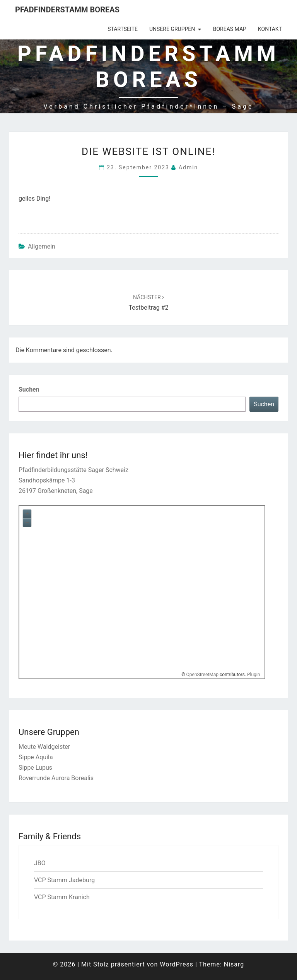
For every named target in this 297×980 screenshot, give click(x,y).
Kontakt (270, 29)
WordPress (177, 964)
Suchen (29, 389)
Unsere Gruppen (172, 29)
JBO (40, 863)
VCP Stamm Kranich (62, 897)
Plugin (253, 675)
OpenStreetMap (202, 675)
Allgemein (42, 246)
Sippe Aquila (36, 757)
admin (188, 167)
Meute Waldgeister (44, 747)
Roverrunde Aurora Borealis (56, 778)
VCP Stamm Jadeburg (64, 880)
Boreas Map (230, 29)
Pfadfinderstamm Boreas (67, 10)
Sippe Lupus (35, 768)
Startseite (123, 29)
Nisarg (234, 964)
